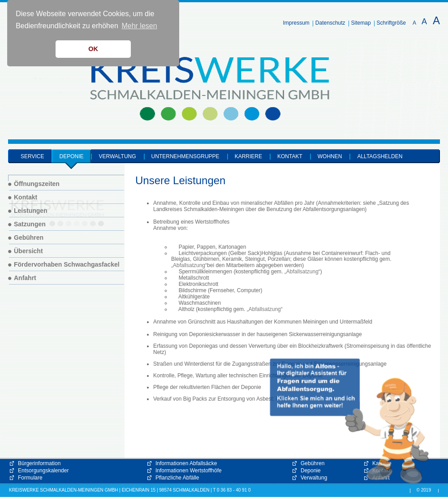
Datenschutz (330, 23)
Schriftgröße (391, 23)
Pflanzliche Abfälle (177, 478)
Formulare (30, 478)
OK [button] (93, 49)
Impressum (296, 23)
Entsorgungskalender (43, 471)
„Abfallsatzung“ (189, 265)
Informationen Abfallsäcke (186, 463)
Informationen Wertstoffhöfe (189, 471)
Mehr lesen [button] (139, 26)
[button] (349, 421)
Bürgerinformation (39, 463)
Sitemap (361, 23)
